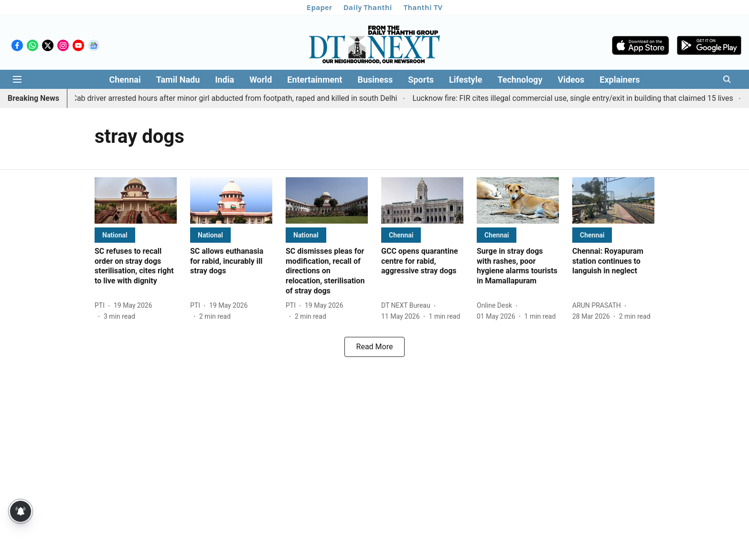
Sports (421, 80)
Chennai (125, 80)
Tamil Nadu (178, 80)
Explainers (620, 80)
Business (375, 80)
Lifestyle (465, 80)
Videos (571, 80)
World (261, 80)
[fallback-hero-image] (136, 200)
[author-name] (102, 306)
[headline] (136, 266)
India (225, 80)
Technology (520, 80)
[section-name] (115, 235)
